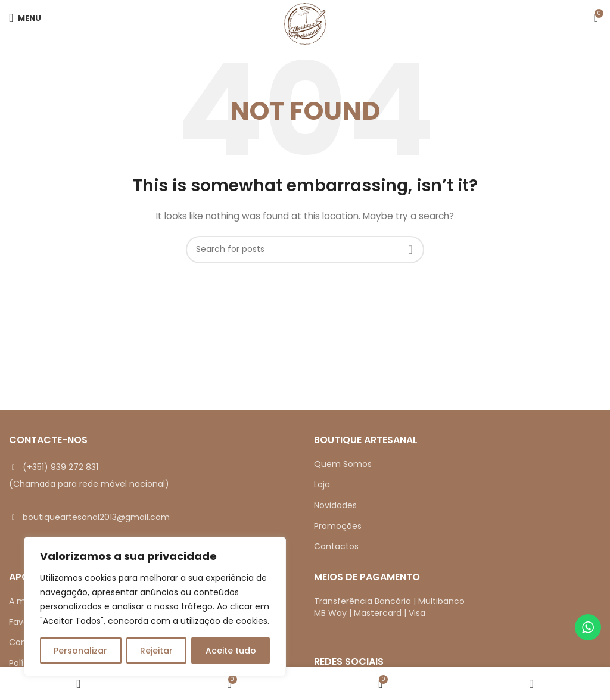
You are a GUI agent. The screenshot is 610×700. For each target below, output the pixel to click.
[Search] (305, 250)
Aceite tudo (231, 651)
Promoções (338, 526)
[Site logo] (305, 23)
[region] (155, 606)
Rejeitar (156, 651)
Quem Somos (343, 464)
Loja (322, 484)
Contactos (336, 546)
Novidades (335, 505)
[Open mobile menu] (25, 18)
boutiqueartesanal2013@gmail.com (96, 517)
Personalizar (80, 651)
